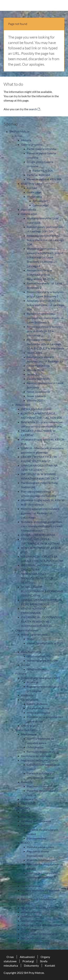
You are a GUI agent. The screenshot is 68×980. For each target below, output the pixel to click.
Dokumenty (23, 808)
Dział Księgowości (32, 929)
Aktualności (40, 201)
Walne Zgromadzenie (34, 634)
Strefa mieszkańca (26, 730)
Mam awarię (29, 734)
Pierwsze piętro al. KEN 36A (44, 179)
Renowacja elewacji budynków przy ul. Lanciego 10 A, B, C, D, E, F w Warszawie (46, 344)
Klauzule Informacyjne (41, 860)
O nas (19, 136)
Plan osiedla (29, 209)
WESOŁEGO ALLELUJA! (37, 409)
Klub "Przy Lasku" (32, 183)
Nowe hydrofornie (38, 366)
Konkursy (27, 695)
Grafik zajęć (34, 192)
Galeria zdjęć (41, 205)
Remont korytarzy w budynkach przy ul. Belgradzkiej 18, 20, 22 (41, 275)
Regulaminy (28, 817)
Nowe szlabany (36, 396)
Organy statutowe (27, 630)
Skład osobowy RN (39, 656)
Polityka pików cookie (40, 847)
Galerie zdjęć (29, 214)
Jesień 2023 (34, 374)
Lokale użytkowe (37, 704)
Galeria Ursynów (32, 144)
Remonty (27, 782)
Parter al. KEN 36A (39, 175)
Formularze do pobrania (36, 756)
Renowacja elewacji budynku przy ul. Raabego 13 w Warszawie (45, 331)
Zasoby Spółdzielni (39, 379)
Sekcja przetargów (32, 938)
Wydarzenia (34, 196)
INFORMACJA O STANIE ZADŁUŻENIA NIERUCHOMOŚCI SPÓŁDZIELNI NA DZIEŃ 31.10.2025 (37, 574)
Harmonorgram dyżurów (42, 660)
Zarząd (25, 665)
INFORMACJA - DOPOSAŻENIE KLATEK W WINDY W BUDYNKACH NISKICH (42, 621)
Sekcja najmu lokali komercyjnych (42, 925)
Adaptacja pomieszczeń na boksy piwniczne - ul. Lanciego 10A (45, 240)
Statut (31, 639)
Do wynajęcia (29, 699)
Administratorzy (31, 912)
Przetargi (21, 673)
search (33, 109)
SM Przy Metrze (19, 131)
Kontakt (32, 188)
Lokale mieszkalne (38, 708)
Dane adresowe (31, 886)
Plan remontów (36, 786)
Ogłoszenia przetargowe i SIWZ (41, 678)
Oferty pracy (29, 726)
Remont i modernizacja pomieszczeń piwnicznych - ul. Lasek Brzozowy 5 (45, 318)
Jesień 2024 (34, 353)
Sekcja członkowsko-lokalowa (40, 908)
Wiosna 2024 (35, 370)
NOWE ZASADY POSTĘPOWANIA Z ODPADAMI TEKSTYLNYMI (42, 591)
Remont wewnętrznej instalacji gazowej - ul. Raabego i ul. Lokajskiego (40, 513)
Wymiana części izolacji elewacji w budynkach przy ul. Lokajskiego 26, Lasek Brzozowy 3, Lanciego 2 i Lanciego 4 (45, 257)
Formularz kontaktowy (41, 752)
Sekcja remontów (32, 921)
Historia (26, 140)
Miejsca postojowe (39, 713)
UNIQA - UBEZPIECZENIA (38, 535)
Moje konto (28, 804)
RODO (25, 843)
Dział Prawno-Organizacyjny (39, 934)
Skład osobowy (36, 669)
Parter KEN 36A (43, 170)
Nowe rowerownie (38, 392)
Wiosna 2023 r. (36, 400)
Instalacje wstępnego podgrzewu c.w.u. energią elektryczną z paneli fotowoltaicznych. (42, 526)
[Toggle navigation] (62, 5)
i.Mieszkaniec (35, 747)
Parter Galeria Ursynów (42, 149)
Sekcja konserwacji (33, 916)
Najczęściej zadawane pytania (39, 760)
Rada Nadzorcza (31, 652)
